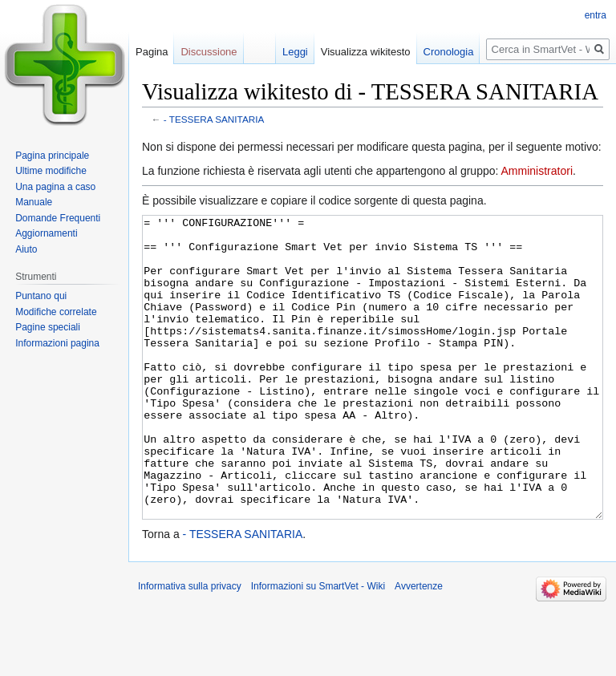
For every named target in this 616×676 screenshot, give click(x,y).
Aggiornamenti (46, 233)
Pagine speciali (48, 327)
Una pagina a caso (55, 187)
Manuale (34, 202)
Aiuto (26, 249)
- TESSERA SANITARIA (214, 119)
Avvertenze (419, 646)
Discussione (209, 52)
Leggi (295, 52)
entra (596, 15)
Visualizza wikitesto (366, 52)
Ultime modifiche (51, 171)
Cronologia (449, 52)
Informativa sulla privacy (190, 646)
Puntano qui (41, 296)
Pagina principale (52, 156)
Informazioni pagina (57, 343)
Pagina (152, 52)
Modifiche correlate (56, 312)
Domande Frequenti (58, 218)
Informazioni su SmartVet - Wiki (318, 646)
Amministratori (537, 171)
